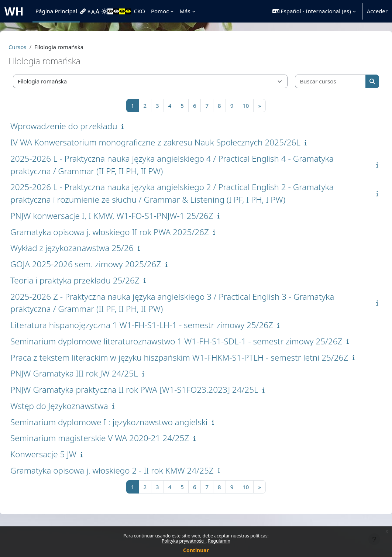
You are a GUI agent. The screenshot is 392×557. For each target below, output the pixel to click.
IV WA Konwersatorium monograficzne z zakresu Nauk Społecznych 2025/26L (173, 142)
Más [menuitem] (185, 11)
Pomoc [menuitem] (160, 11)
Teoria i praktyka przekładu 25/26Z (93, 280)
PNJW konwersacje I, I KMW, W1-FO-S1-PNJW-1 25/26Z (130, 216)
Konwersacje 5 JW (61, 479)
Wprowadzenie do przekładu (82, 126)
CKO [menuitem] (140, 11)
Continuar (196, 550)
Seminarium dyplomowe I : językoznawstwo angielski (127, 447)
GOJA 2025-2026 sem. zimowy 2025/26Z (103, 264)
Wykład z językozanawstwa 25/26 (90, 248)
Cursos (35, 47)
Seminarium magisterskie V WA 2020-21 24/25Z (117, 463)
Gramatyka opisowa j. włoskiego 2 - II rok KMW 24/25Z (130, 495)
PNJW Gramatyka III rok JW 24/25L (92, 398)
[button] (314, 11)
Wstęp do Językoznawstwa (77, 431)
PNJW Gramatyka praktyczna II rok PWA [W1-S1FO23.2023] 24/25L (152, 415)
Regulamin (219, 541)
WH (14, 11)
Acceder (377, 11)
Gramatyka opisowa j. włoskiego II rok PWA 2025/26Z (127, 232)
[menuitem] (84, 11)
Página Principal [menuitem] (56, 11)
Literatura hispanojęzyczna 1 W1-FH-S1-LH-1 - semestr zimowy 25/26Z (159, 325)
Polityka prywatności (184, 541)
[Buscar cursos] (317, 81)
